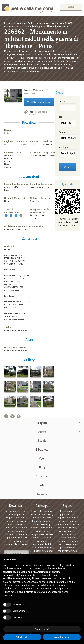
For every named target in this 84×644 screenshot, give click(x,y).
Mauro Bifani (29, 93)
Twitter (12, 416)
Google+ (19, 416)
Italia (7, 133)
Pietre (42, 432)
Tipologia (64, 147)
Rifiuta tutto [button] (22, 637)
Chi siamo (42, 476)
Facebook (6, 416)
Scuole (42, 440)
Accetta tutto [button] (62, 637)
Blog (42, 467)
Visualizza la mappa (39, 102)
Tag (61, 117)
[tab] (60, 92)
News (42, 458)
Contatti (42, 485)
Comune (63, 132)
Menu (72, 7)
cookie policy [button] (52, 575)
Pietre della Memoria (28, 8)
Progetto (42, 423)
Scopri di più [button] (42, 629)
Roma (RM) (22, 144)
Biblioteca (42, 449)
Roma (33, 144)
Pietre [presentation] (60, 93)
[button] (80, 559)
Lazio (7, 144)
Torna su (42, 494)
